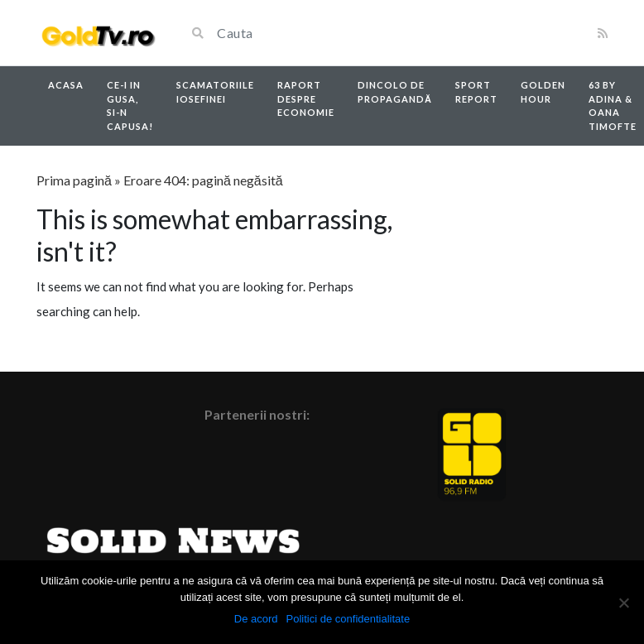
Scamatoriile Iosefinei (215, 92)
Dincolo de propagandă (395, 92)
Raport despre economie (306, 99)
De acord (256, 619)
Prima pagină (74, 180)
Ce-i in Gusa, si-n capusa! (130, 106)
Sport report (476, 92)
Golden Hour (543, 92)
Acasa (66, 85)
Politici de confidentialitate (348, 619)
